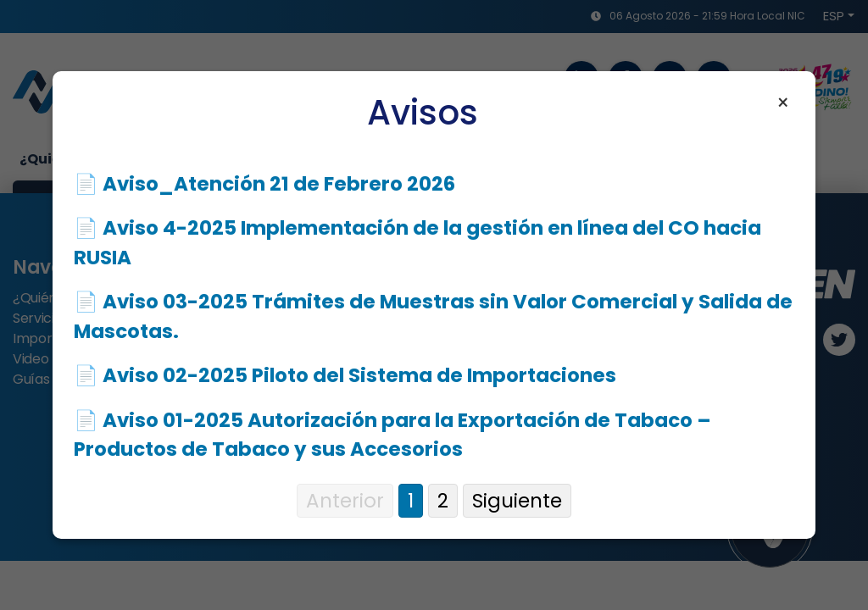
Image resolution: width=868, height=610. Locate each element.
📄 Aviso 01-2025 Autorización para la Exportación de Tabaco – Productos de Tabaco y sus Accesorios (392, 435)
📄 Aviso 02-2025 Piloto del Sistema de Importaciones (345, 375)
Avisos (423, 113)
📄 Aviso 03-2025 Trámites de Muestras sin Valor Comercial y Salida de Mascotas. (433, 316)
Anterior (345, 501)
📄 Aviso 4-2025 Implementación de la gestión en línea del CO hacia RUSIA (417, 243)
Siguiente (517, 501)
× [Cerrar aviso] (783, 103)
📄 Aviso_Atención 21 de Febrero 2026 (264, 184)
